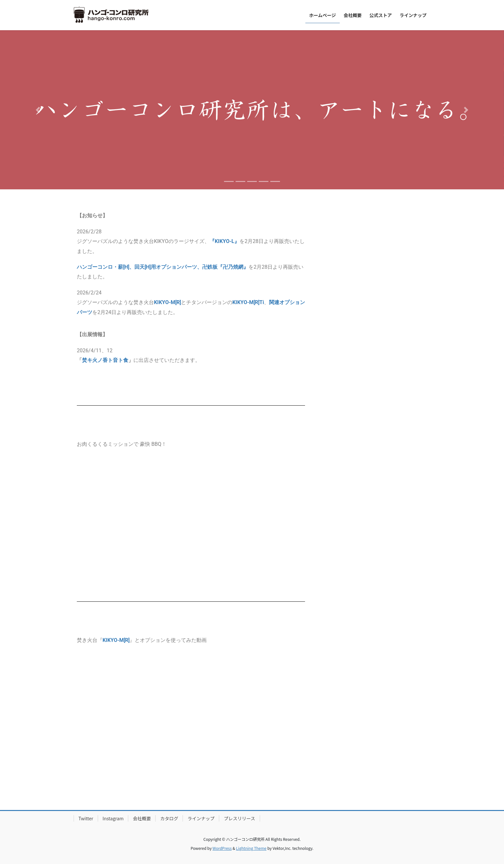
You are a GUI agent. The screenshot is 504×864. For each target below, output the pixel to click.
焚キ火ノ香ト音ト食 (105, 360)
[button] (38, 110)
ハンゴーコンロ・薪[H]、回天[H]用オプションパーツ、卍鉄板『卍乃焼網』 (163, 267)
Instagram (113, 818)
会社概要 (142, 818)
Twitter (86, 818)
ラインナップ (201, 818)
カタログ (169, 818)
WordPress (222, 848)
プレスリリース (239, 818)
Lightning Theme (251, 848)
